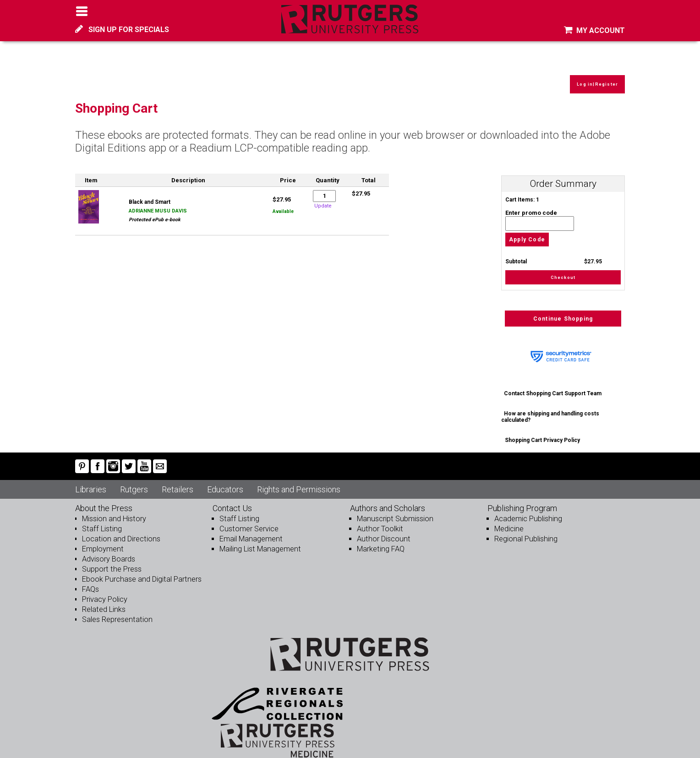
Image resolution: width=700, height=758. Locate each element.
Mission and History (113, 511)
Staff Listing (101, 521)
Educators (225, 482)
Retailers (178, 482)
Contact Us (232, 500)
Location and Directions (120, 531)
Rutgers (134, 482)
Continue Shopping (563, 311)
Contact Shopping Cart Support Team (554, 386)
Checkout (563, 269)
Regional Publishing (525, 531)
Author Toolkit (379, 521)
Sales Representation (116, 612)
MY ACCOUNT (594, 30)
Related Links (103, 602)
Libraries (91, 482)
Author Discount (382, 531)
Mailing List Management (259, 541)
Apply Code (527, 230)
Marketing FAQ (380, 541)
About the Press (104, 500)
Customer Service (248, 521)
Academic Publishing (528, 511)
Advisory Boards (109, 551)
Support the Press (111, 561)
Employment (102, 541)
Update (323, 196)
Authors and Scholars (388, 500)
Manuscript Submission (394, 511)
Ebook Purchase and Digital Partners (140, 571)
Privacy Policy (105, 592)
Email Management (250, 531)
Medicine (509, 521)
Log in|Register (595, 76)
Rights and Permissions (299, 482)
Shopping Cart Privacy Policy (542, 432)
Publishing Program (522, 500)
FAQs (90, 581)
